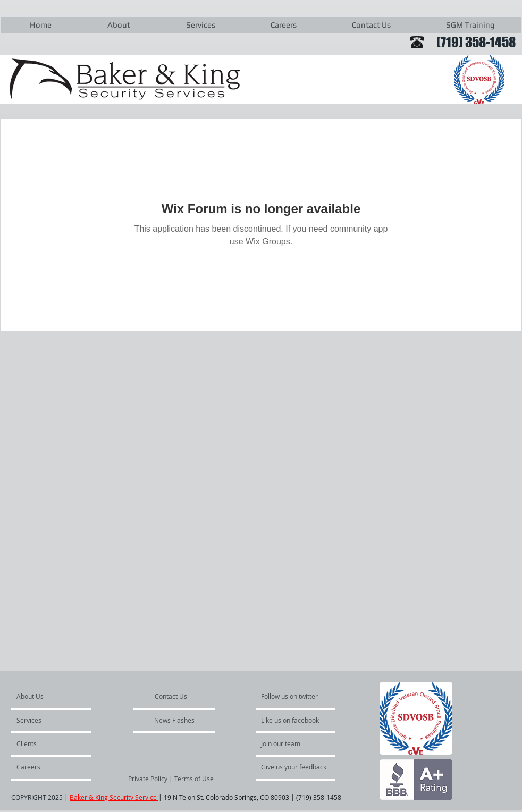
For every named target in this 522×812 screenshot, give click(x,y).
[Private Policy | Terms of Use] (171, 779)
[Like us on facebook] (293, 720)
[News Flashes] (174, 720)
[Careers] (45, 767)
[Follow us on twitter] (290, 696)
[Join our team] (290, 743)
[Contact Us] (171, 696)
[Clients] (45, 743)
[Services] (47, 720)
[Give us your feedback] (299, 767)
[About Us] (57, 696)
